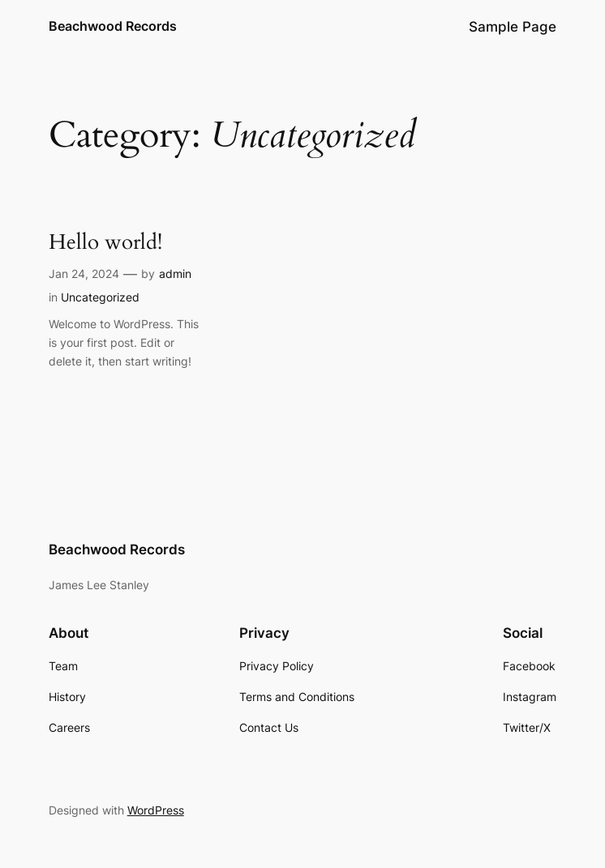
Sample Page (513, 27)
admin (175, 274)
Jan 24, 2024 (84, 274)
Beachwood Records (113, 26)
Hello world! (105, 243)
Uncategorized (100, 297)
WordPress (156, 810)
